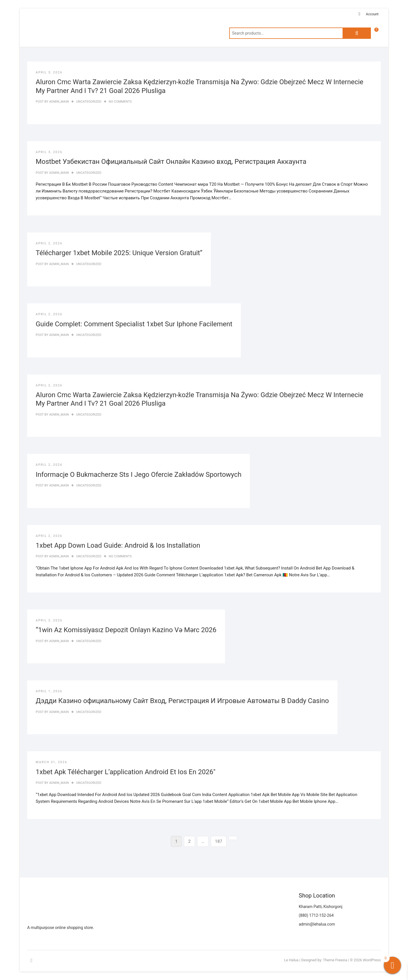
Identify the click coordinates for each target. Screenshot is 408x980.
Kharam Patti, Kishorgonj (321, 907)
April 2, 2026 (49, 243)
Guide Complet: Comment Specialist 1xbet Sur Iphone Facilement (134, 324)
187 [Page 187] (220, 841)
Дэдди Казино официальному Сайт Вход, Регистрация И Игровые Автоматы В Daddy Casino (182, 701)
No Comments (120, 102)
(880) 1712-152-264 (316, 915)
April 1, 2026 (49, 691)
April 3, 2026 (49, 72)
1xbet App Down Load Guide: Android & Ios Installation (118, 545)
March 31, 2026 (51, 762)
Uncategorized (89, 102)
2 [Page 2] (191, 841)
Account (372, 14)
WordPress (372, 960)
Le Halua (291, 960)
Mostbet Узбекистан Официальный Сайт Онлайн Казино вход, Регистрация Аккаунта (171, 162)
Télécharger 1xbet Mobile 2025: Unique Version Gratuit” (119, 253)
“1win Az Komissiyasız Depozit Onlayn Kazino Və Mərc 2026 (126, 630)
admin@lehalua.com (317, 924)
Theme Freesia (335, 960)
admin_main (59, 102)
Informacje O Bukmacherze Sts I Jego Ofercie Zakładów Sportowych (139, 475)
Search (357, 33)
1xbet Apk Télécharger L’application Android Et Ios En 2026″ (126, 772)
